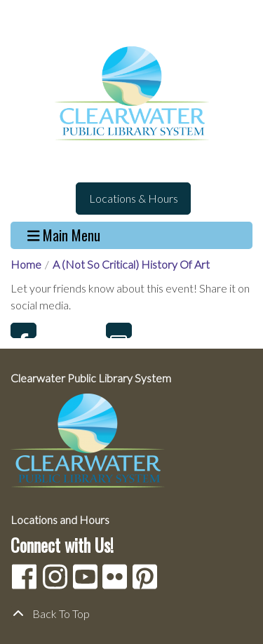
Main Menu (64, 235)
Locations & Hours (134, 198)
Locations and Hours (60, 519)
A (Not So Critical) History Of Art (131, 264)
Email (119, 330)
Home (26, 264)
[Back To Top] (131, 614)
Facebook (23, 330)
